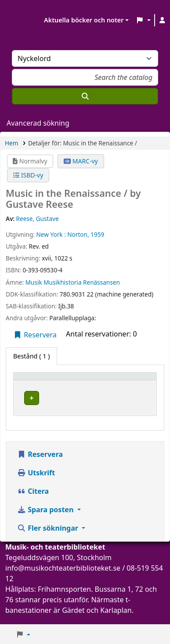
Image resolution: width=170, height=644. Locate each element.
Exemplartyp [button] (37, 380)
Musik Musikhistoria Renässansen (73, 282)
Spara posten (46, 518)
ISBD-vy (28, 175)
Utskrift (36, 481)
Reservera (35, 335)
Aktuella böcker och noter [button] (84, 20)
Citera (33, 500)
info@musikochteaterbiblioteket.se (63, 577)
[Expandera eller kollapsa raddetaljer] (129, 407)
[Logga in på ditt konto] (163, 20)
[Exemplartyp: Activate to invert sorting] (57, 380)
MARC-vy (81, 161)
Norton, (78, 234)
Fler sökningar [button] (49, 537)
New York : (51, 234)
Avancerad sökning (38, 123)
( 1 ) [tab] (31, 356)
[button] (143, 20)
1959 (97, 234)
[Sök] (85, 96)
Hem (11, 143)
